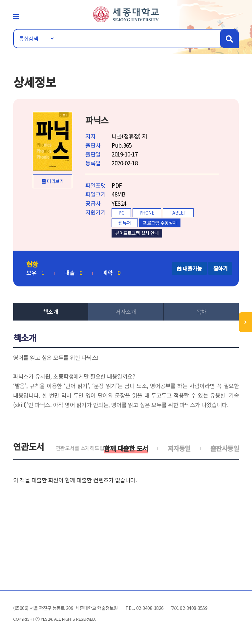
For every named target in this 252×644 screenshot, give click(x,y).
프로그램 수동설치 (160, 223)
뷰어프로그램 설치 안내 (137, 233)
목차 (201, 312)
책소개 (51, 312)
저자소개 (126, 312)
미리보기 (55, 181)
